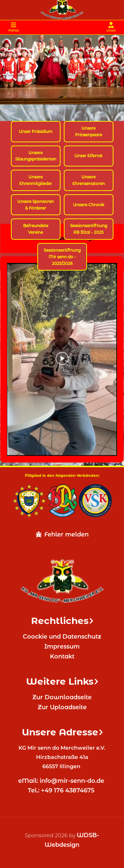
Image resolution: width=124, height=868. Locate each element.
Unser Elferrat (88, 156)
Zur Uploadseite (62, 707)
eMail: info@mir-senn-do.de (62, 781)
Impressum (62, 647)
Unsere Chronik (89, 205)
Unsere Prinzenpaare (89, 131)
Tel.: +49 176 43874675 (62, 790)
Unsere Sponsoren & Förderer (36, 205)
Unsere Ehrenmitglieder (36, 180)
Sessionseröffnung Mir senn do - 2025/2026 (62, 257)
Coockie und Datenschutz (62, 637)
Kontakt (62, 656)
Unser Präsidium (36, 131)
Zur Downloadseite (62, 697)
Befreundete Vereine (36, 229)
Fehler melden (62, 534)
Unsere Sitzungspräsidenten (36, 156)
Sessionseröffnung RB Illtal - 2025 (89, 229)
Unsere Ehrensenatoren (89, 180)
